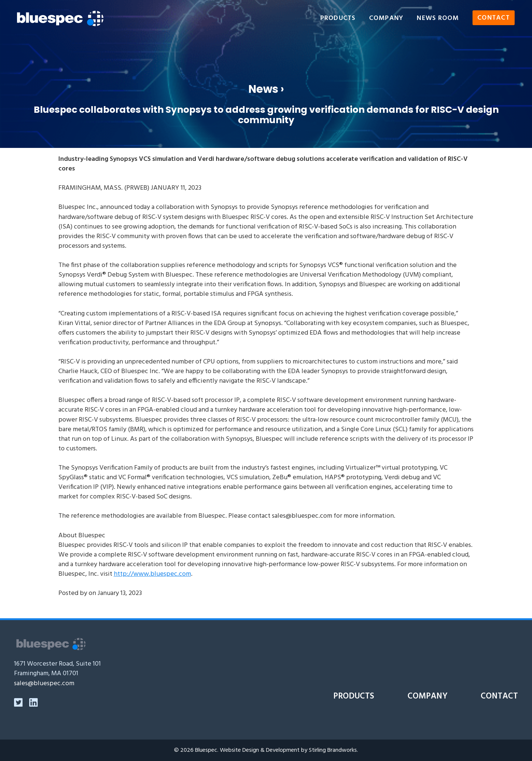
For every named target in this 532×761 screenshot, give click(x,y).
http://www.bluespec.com (152, 574)
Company (386, 18)
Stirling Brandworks (333, 750)
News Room (438, 18)
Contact (494, 18)
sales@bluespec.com (44, 684)
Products (338, 18)
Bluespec (206, 750)
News (263, 89)
